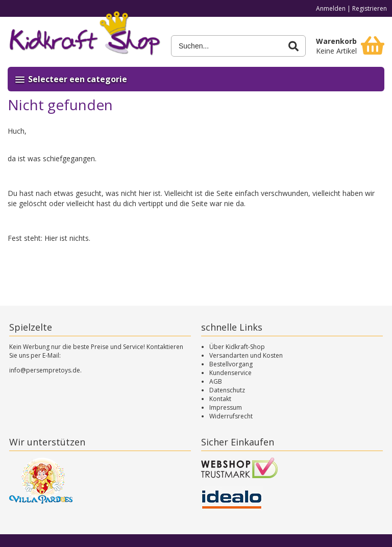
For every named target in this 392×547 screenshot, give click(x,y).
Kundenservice (230, 373)
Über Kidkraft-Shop (237, 347)
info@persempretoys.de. (45, 370)
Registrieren (370, 8)
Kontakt (220, 399)
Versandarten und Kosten (246, 355)
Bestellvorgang (231, 364)
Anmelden (331, 8)
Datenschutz (227, 390)
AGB (216, 381)
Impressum (226, 407)
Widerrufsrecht (231, 416)
